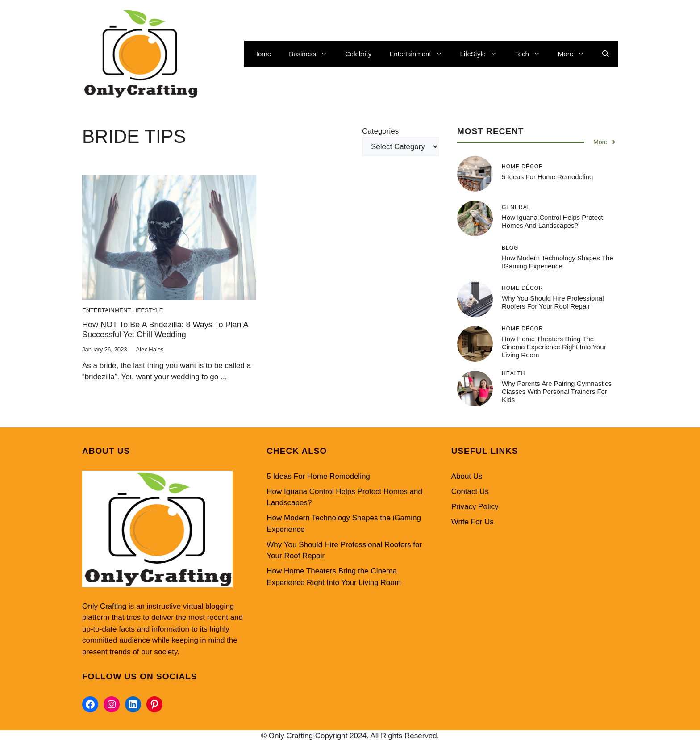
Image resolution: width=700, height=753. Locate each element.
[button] (606, 54)
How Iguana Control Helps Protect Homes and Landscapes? (552, 221)
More (576, 54)
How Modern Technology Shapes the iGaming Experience (558, 262)
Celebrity (358, 54)
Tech (532, 54)
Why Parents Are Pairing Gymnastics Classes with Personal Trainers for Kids (557, 391)
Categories (380, 131)
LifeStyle (483, 54)
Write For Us (473, 522)
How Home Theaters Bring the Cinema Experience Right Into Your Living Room (554, 347)
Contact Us (470, 492)
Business (312, 54)
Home (262, 54)
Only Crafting (104, 606)
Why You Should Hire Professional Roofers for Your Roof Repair (553, 302)
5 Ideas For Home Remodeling (547, 177)
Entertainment (420, 54)
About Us (467, 476)
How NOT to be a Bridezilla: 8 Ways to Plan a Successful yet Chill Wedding (165, 330)
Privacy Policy (475, 507)
